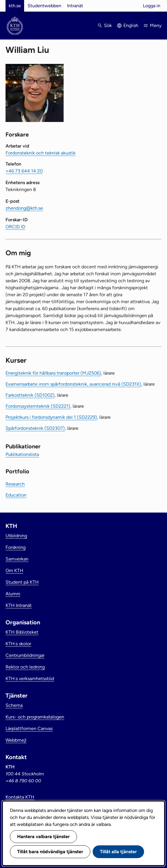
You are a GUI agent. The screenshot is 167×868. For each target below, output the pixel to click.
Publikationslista (22, 454)
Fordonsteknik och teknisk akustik (41, 153)
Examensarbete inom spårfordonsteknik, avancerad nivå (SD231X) (73, 384)
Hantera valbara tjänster (43, 836)
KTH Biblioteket (22, 632)
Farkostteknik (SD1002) (30, 395)
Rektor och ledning (25, 667)
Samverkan (17, 559)
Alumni (13, 594)
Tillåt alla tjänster (118, 852)
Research (15, 484)
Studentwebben (44, 6)
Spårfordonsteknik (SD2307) (35, 428)
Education (16, 495)
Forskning (16, 547)
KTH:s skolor (18, 644)
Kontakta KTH (20, 797)
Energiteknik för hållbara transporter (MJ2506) (53, 373)
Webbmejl (16, 740)
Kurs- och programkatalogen (35, 717)
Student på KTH (22, 582)
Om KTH (14, 570)
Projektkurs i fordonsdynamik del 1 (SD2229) (51, 417)
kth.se (15, 6)
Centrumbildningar (25, 655)
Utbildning (16, 536)
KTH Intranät (19, 605)
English (131, 25)
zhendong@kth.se (24, 208)
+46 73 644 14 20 (24, 171)
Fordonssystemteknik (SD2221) (38, 406)
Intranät (75, 6)
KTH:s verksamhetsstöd (30, 679)
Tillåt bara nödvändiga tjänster (50, 852)
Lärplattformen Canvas (29, 728)
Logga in (152, 6)
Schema (14, 705)
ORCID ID (15, 227)
